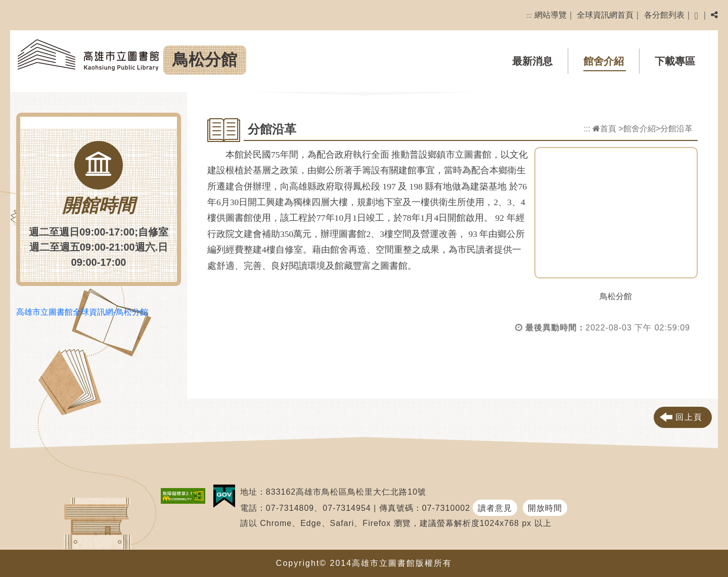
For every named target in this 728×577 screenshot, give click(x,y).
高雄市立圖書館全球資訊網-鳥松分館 (82, 312)
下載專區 (675, 61)
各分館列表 (664, 15)
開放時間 (545, 508)
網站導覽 (551, 15)
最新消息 (532, 61)
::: (529, 15)
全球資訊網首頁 (605, 15)
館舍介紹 (604, 61)
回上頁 (689, 417)
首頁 (604, 129)
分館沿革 (676, 129)
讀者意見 (495, 508)
